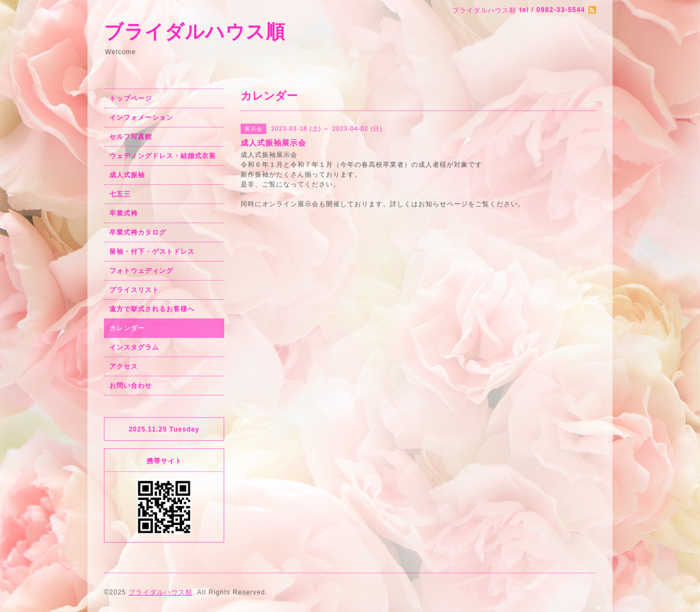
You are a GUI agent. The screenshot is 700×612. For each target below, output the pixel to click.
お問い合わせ (131, 386)
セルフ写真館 (131, 137)
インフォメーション (141, 118)
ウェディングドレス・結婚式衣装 (163, 156)
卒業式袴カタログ (138, 232)
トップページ (131, 98)
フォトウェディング (141, 271)
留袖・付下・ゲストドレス (152, 252)
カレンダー (127, 328)
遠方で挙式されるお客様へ (152, 309)
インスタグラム (134, 347)
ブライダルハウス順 (195, 31)
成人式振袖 (127, 175)
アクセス (124, 366)
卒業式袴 (124, 213)
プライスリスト (134, 290)
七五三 (120, 194)
